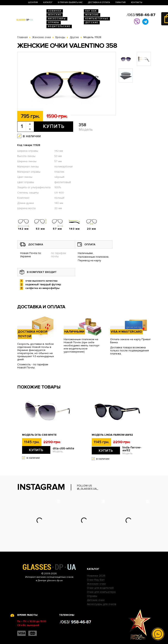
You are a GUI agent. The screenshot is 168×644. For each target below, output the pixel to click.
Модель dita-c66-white (39, 435)
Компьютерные (97, 19)
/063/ (141, 15)
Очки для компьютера (101, 592)
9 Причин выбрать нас (70, 2)
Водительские (59, 26)
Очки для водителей (100, 588)
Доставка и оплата (99, 2)
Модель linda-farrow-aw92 (112, 435)
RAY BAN (91, 11)
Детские (92, 23)
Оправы (54, 23)
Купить (54, 126)
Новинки (55, 11)
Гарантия (120, 2)
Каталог (48, 2)
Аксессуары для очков (102, 604)
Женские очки (96, 584)
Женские (55, 15)
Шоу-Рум (33, 2)
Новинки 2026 (96, 576)
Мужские (92, 15)
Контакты (137, 2)
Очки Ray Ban (96, 580)
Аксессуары (57, 19)
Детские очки (96, 600)
